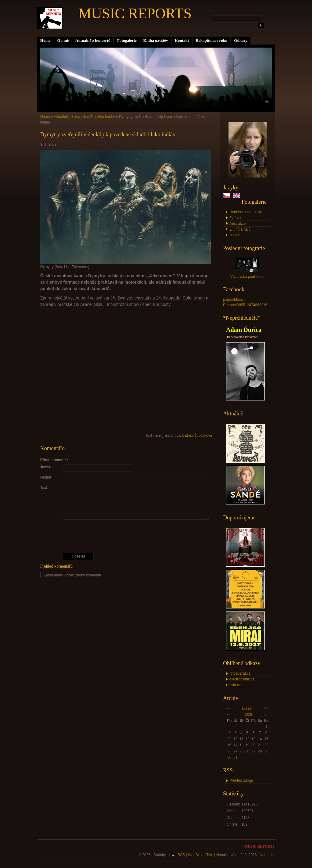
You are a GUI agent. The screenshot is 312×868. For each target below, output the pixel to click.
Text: (44, 488)
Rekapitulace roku (211, 40)
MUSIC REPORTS (135, 13)
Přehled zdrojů (241, 780)
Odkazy (241, 40)
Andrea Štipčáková (197, 436)
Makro (234, 235)
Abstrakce (238, 224)
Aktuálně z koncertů (93, 40)
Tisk (210, 855)
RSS (181, 855)
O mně (63, 40)
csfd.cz (235, 685)
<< (229, 708)
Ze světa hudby (102, 117)
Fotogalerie (127, 40)
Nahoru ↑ (267, 855)
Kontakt (182, 40)
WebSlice (196, 855)
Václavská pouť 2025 (248, 277)
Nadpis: (46, 477)
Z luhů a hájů (240, 229)
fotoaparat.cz (240, 673)
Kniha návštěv (156, 40)
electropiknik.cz (242, 679)
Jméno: (46, 467)
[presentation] (126, 536)
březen (248, 708)
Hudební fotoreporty (246, 212)
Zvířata (235, 218)
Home (45, 40)
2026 (248, 715)
